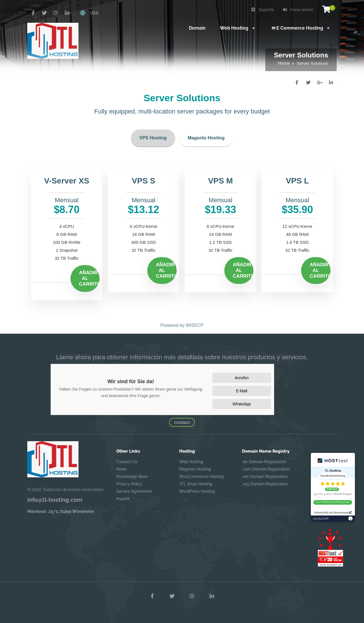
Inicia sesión (298, 10)
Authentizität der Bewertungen (333, 513)
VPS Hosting (153, 138)
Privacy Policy (129, 484)
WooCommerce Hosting (201, 476)
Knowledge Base (132, 476)
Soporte (263, 10)
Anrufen (242, 378)
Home (284, 63)
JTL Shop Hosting (196, 484)
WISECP (195, 325)
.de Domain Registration (264, 462)
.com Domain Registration (266, 469)
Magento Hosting (206, 138)
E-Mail (242, 391)
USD (94, 13)
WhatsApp (242, 404)
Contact (182, 422)
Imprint (123, 499)
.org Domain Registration (265, 484)
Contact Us (127, 462)
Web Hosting (191, 462)
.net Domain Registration (265, 476)
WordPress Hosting (197, 491)
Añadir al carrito (89, 278)
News (122, 469)
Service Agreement (134, 491)
